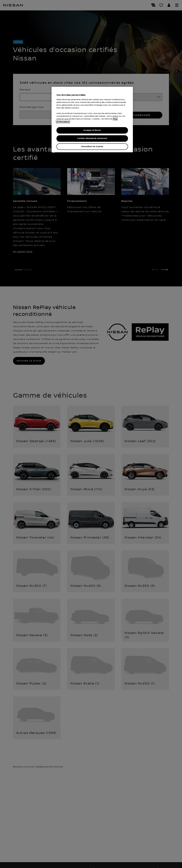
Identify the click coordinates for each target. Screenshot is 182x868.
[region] (92, 120)
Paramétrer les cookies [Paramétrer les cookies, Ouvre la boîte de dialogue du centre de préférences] (92, 147)
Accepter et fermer (92, 130)
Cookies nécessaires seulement (92, 138)
